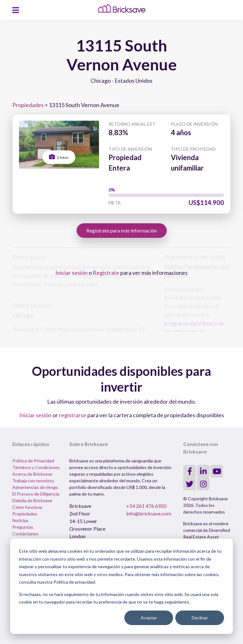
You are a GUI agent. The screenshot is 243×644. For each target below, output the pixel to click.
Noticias (20, 520)
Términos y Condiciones (36, 467)
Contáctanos (25, 534)
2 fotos (59, 157)
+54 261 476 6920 (146, 506)
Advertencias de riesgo (35, 487)
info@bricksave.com (149, 513)
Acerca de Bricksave (32, 474)
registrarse (73, 415)
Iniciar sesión (72, 273)
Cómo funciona (27, 507)
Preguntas (23, 527)
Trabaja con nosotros (33, 481)
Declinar (200, 618)
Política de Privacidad (33, 461)
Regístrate (106, 273)
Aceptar (149, 618)
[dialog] (121, 586)
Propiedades (28, 105)
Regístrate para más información (122, 230)
